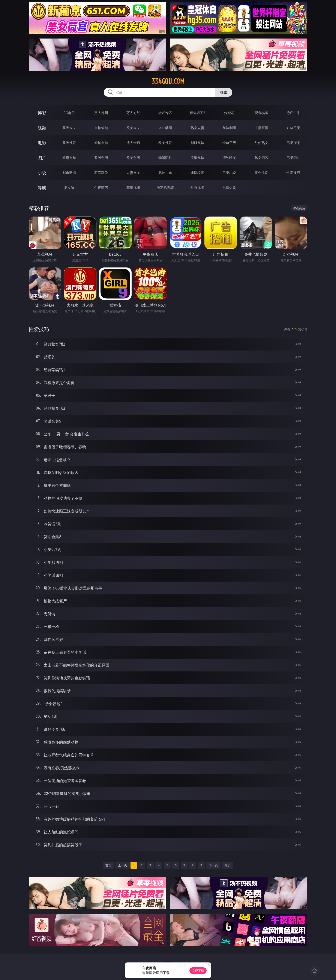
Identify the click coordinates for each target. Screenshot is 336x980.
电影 (42, 143)
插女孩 (69, 188)
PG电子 (69, 113)
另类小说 (229, 173)
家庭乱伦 (101, 173)
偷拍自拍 (101, 143)
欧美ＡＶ (133, 128)
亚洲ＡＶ (69, 128)
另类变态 (293, 143)
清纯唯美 (229, 158)
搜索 (224, 92)
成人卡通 (133, 143)
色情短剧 (229, 188)
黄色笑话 (261, 173)
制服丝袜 (197, 143)
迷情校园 (197, 173)
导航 (42, 188)
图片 (42, 158)
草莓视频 (133, 188)
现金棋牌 (261, 113)
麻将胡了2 (197, 113)
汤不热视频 (165, 188)
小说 (42, 173)
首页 (108, 865)
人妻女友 (133, 173)
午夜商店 (101, 188)
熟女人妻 (197, 128)
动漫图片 (165, 158)
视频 (42, 128)
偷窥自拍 (69, 158)
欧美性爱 (165, 143)
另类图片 (293, 158)
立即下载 (198, 970)
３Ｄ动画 (165, 128)
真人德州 (101, 113)
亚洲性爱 (69, 143)
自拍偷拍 (101, 128)
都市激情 (69, 173)
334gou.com (168, 81)
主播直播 (261, 128)
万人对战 (133, 113)
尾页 (228, 865)
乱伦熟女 (261, 143)
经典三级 (229, 143)
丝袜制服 (229, 128)
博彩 (42, 113)
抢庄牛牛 (293, 113)
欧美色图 (133, 158)
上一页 (123, 865)
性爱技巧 (293, 173)
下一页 (213, 865)
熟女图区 (261, 158)
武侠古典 (165, 173)
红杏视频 (197, 188)
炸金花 (229, 113)
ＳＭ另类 (293, 128)
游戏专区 (165, 113)
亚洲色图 (101, 158)
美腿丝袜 (197, 158)
